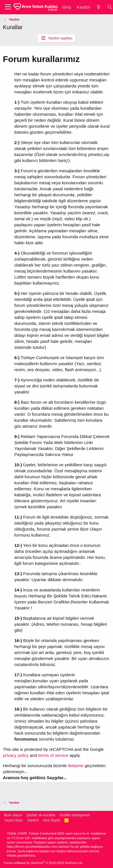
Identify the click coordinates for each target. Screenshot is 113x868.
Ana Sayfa (51, 820)
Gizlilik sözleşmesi (75, 815)
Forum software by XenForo (43, 863)
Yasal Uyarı (13, 820)
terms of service (53, 755)
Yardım (33, 820)
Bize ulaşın (13, 815)
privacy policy (16, 755)
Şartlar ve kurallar (41, 815)
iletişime (76, 766)
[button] (8, 7)
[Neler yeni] (98, 7)
